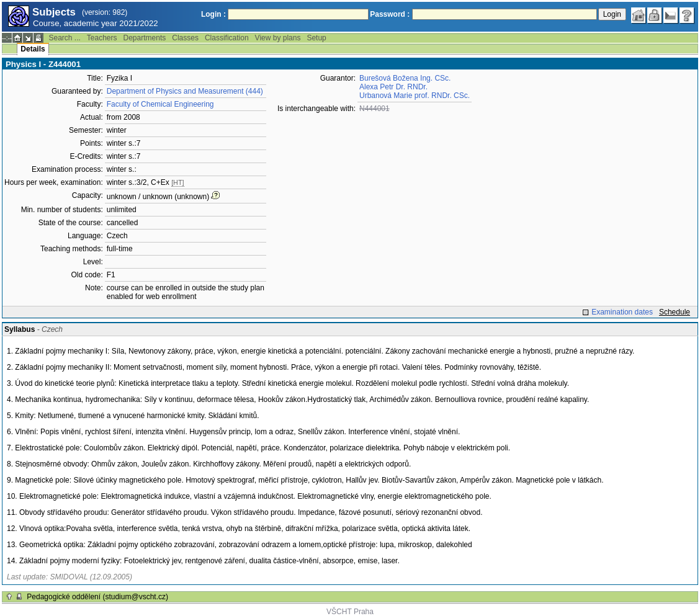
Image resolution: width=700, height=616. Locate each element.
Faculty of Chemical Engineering (160, 104)
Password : (390, 14)
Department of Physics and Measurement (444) (185, 91)
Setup (316, 38)
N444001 (375, 109)
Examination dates (622, 312)
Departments (145, 38)
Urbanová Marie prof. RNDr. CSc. (415, 96)
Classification (227, 38)
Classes (185, 38)
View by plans (278, 38)
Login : (213, 14)
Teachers (102, 38)
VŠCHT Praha (350, 612)
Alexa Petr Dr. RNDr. (393, 87)
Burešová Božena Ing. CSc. (405, 78)
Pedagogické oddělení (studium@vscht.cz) (97, 597)
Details (33, 49)
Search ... (64, 38)
